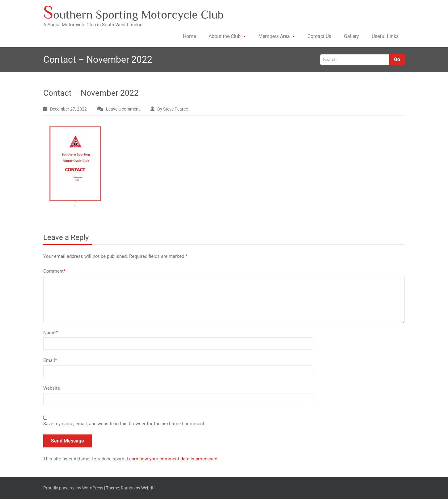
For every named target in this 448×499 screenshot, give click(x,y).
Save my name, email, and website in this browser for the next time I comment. (124, 424)
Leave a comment (123, 109)
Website (52, 388)
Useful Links (385, 36)
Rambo (128, 488)
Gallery (351, 36)
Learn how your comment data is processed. (173, 459)
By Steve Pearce (173, 109)
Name (50, 333)
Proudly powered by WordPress (73, 488)
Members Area (277, 36)
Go (397, 59)
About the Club (227, 36)
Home (189, 36)
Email (50, 360)
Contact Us (319, 36)
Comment (54, 271)
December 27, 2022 (68, 109)
